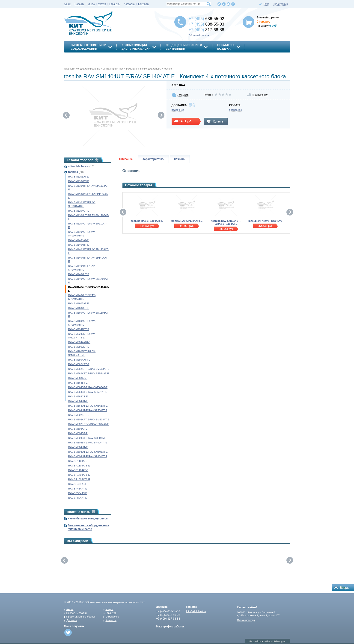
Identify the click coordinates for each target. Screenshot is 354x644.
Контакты (144, 4)
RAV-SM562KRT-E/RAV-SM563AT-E (89, 369)
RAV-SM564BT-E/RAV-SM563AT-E (88, 387)
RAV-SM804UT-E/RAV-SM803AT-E (88, 452)
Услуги (102, 4)
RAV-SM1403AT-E (79, 240)
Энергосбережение (86, 57)
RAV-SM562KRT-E (79, 364)
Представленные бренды (81, 617)
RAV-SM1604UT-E (79, 308)
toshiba (73, 172)
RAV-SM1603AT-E (79, 303)
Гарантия (111, 613)
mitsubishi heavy (79, 166)
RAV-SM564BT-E (78, 383)
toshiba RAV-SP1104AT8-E (187, 221)
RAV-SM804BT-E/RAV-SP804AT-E (88, 443)
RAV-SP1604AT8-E (79, 479)
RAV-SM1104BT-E (79, 181)
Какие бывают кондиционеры (88, 519)
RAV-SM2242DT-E (79, 329)
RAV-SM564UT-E (78, 401)
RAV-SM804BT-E (78, 433)
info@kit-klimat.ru (196, 611)
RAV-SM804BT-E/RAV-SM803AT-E (88, 438)
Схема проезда (246, 620)
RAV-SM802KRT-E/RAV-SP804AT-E (89, 424)
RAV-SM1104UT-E (79, 211)
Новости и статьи (77, 613)
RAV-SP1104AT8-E (79, 466)
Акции (68, 4)
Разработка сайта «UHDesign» (268, 641)
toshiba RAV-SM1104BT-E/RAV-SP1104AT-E (226, 222)
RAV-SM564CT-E (78, 396)
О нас (91, 4)
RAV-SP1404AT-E (78, 470)
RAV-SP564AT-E (78, 493)
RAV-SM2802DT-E (79, 347)
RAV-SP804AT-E (78, 498)
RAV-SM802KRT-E (79, 415)
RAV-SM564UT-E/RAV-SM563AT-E (88, 406)
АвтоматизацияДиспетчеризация (136, 47)
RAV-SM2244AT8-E (79, 342)
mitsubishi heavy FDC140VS (265, 221)
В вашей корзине (268, 17)
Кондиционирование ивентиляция (184, 47)
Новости (79, 4)
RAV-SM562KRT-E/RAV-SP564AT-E (89, 373)
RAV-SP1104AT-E (78, 461)
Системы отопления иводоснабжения (89, 47)
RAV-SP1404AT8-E (79, 475)
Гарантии (115, 4)
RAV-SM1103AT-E (79, 177)
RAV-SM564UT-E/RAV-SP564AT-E (88, 410)
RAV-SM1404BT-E (79, 245)
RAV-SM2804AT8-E (79, 360)
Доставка (129, 4)
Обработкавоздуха (226, 47)
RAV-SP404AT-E (78, 484)
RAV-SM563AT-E (78, 378)
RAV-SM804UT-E (78, 447)
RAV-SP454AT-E (78, 489)
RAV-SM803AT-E (78, 429)
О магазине (112, 617)
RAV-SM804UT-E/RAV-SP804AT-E (88, 456)
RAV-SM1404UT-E (79, 274)
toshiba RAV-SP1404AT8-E (147, 221)
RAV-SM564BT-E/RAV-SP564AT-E (88, 392)
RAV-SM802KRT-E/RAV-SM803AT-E (89, 420)
